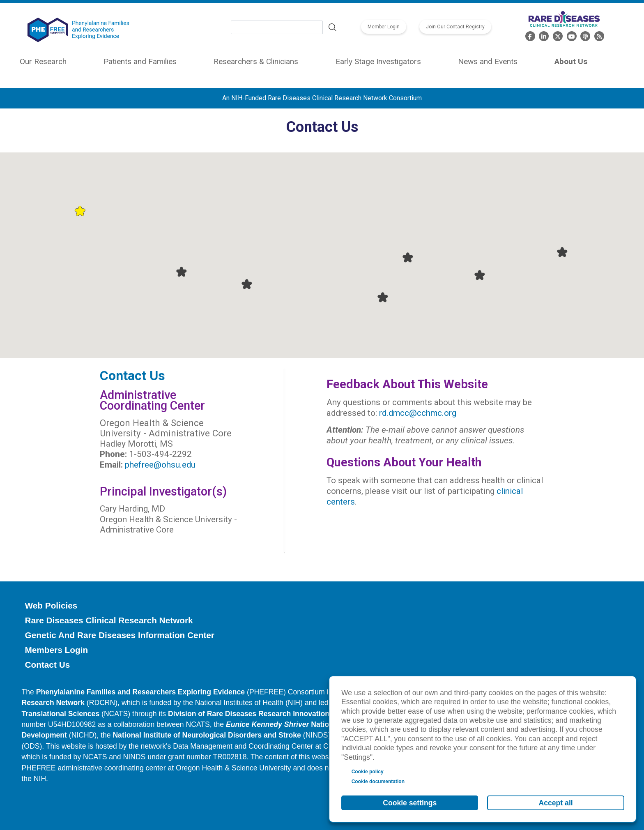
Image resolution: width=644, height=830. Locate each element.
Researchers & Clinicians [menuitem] (256, 61)
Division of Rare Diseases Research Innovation (249, 714)
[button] (80, 211)
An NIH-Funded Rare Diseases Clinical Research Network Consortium (322, 98)
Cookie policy (368, 772)
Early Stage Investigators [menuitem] (378, 61)
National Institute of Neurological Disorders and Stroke (207, 735)
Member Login (384, 27)
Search (333, 28)
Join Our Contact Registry (455, 27)
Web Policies (51, 605)
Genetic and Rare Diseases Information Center (120, 635)
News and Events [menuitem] (488, 61)
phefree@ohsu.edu (160, 465)
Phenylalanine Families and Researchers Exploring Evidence (140, 692)
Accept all (556, 803)
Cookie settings (410, 803)
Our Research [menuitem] (43, 61)
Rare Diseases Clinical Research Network (109, 620)
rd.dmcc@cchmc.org (418, 413)
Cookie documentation (378, 782)
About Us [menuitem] (571, 61)
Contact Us (47, 665)
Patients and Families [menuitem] (140, 61)
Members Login (56, 650)
